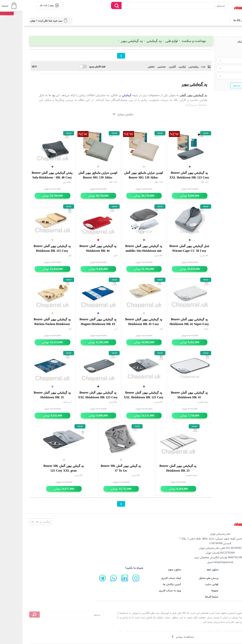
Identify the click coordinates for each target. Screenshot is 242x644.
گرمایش (102, 95)
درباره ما (228, 590)
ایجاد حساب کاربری (147, 578)
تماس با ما (226, 584)
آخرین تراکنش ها (148, 584)
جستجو (213, 85)
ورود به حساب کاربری (146, 590)
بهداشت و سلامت (168, 41)
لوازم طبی (146, 41)
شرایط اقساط (188, 597)
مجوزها (191, 590)
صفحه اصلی (226, 578)
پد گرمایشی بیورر (106, 41)
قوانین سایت (187, 584)
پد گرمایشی (129, 41)
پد (29, 95)
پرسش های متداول (184, 578)
